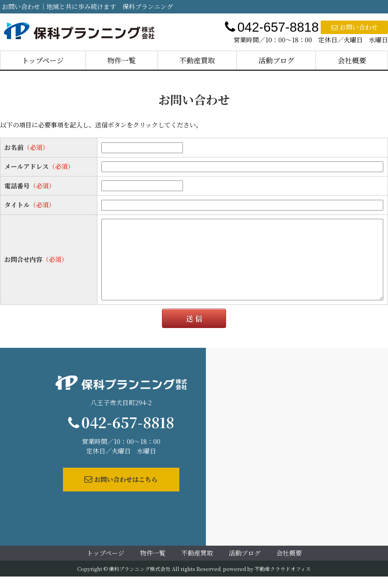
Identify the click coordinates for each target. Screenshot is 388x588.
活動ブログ (276, 60)
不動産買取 (197, 60)
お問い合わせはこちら (121, 479)
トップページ (43, 60)
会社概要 (352, 60)
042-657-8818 (128, 422)
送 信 (194, 318)
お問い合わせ (355, 27)
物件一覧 (122, 60)
